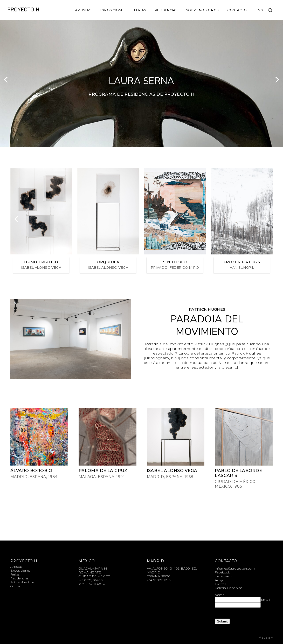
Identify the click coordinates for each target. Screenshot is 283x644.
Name (220, 595)
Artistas (83, 10)
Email (265, 600)
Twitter (220, 584)
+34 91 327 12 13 (159, 580)
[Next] (277, 80)
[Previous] (6, 80)
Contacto (237, 10)
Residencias (166, 10)
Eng (259, 10)
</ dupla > (265, 638)
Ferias (140, 10)
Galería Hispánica (229, 588)
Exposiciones (113, 10)
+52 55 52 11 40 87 (92, 584)
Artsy (219, 580)
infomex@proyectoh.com (235, 568)
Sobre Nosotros (202, 10)
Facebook (222, 572)
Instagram (223, 576)
